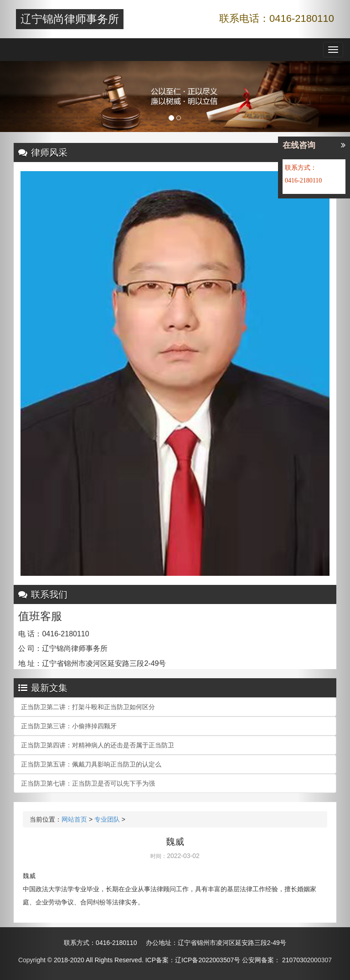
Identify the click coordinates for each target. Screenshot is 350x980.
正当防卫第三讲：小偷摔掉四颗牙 (69, 726)
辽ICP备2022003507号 (208, 960)
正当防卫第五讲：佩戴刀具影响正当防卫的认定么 (91, 764)
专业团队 (107, 819)
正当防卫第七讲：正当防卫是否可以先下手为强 (88, 783)
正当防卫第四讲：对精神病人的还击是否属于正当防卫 (98, 745)
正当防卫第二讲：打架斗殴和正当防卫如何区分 (88, 707)
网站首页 (74, 819)
